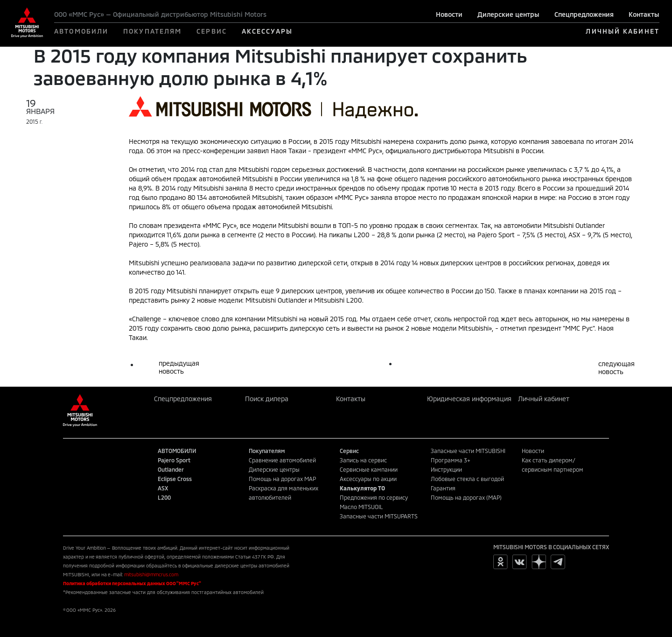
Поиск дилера (267, 399)
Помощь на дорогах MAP (282, 479)
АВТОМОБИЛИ (81, 31)
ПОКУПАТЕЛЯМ (152, 31)
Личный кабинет (544, 399)
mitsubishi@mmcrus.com (151, 574)
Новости (449, 14)
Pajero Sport (174, 460)
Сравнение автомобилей (282, 460)
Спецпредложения (584, 14)
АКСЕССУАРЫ (267, 31)
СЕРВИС (212, 31)
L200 (164, 497)
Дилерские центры (508, 14)
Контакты (644, 14)
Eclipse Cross (175, 479)
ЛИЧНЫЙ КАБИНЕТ (622, 31)
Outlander (171, 469)
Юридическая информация (469, 399)
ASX (163, 488)
